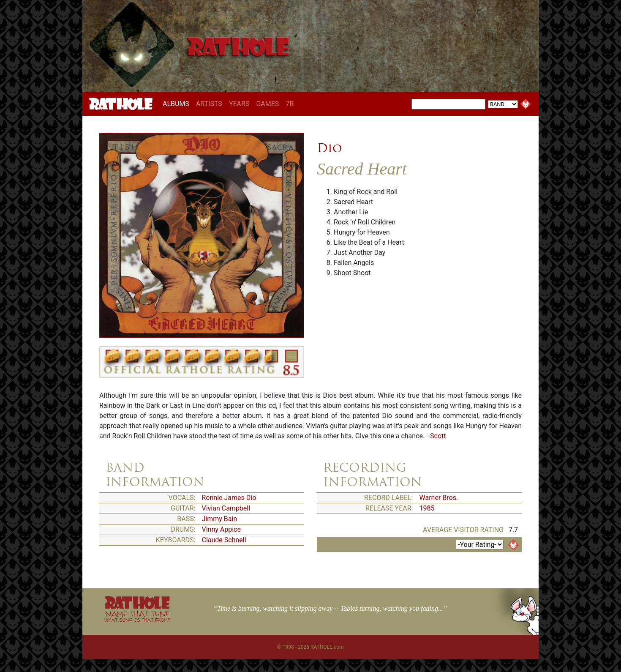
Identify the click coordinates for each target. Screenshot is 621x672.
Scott (438, 436)
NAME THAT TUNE (137, 616)
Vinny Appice (221, 529)
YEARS (239, 104)
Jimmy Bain (220, 519)
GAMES (267, 104)
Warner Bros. (439, 498)
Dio (330, 148)
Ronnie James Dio (229, 498)
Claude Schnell (224, 540)
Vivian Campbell (226, 508)
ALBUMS (178, 104)
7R (290, 104)
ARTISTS (209, 104)
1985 (427, 508)
